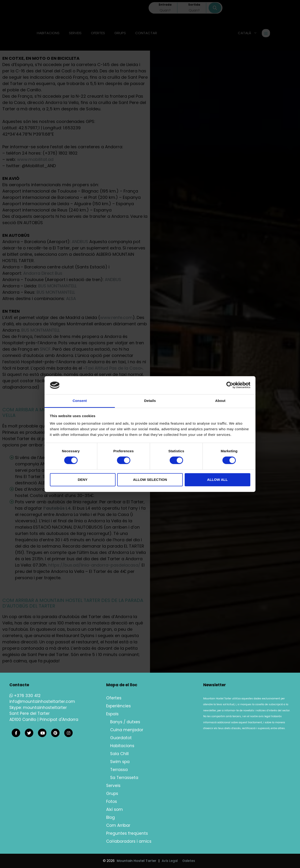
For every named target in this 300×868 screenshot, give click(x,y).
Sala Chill (119, 754)
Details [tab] (150, 401)
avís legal (264, 716)
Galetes (189, 861)
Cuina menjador (127, 730)
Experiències (118, 706)
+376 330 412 (25, 696)
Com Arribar (118, 825)
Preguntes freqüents (127, 833)
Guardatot (121, 738)
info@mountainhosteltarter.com (42, 701)
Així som (114, 809)
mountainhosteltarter (45, 708)
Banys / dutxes (125, 722)
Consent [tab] (80, 401)
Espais (112, 714)
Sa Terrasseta (124, 778)
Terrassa (119, 770)
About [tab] (220, 401)
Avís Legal (170, 861)
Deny (83, 480)
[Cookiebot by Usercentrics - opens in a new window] (230, 385)
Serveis (113, 786)
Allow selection (150, 480)
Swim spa (120, 762)
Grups (112, 794)
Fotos (112, 801)
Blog (111, 817)
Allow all (217, 480)
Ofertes (114, 698)
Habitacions (122, 746)
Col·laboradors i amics (129, 841)
